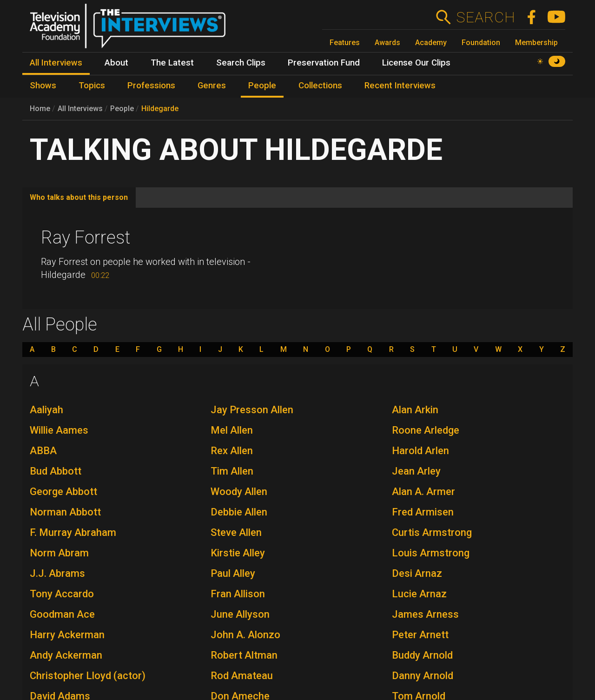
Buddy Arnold (422, 655)
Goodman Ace (62, 614)
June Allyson (240, 614)
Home (40, 109)
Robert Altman (244, 655)
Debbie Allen (239, 512)
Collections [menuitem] (320, 86)
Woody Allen (239, 492)
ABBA (43, 451)
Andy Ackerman (66, 655)
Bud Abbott (56, 471)
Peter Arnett (420, 635)
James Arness (425, 614)
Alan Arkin (415, 410)
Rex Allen (232, 451)
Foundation (481, 43)
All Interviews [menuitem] (56, 63)
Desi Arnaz (417, 573)
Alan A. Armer (423, 492)
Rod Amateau (242, 676)
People (122, 109)
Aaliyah (46, 410)
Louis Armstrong (431, 553)
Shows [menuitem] (43, 86)
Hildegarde (160, 109)
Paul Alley (233, 573)
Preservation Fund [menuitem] (324, 63)
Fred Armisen (423, 512)
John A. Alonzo (245, 635)
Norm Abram (59, 553)
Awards (387, 43)
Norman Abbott (65, 512)
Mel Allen (232, 430)
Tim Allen (232, 471)
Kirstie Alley (238, 553)
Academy (431, 43)
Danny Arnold (423, 676)
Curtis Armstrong (432, 532)
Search (486, 17)
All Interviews (80, 109)
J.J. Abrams (57, 573)
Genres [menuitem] (212, 86)
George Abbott (63, 492)
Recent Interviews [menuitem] (400, 86)
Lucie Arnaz (419, 594)
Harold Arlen (420, 451)
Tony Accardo (62, 594)
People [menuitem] (262, 86)
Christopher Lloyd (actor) (88, 676)
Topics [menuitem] (92, 86)
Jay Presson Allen (252, 410)
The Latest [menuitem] (172, 63)
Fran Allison (238, 594)
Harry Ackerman (67, 635)
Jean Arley (416, 471)
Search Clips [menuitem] (241, 63)
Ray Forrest (86, 238)
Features (345, 43)
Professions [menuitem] (151, 86)
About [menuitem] (116, 63)
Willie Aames (59, 430)
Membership (536, 43)
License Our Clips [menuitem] (416, 63)
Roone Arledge (426, 430)
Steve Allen (236, 532)
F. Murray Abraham (73, 532)
